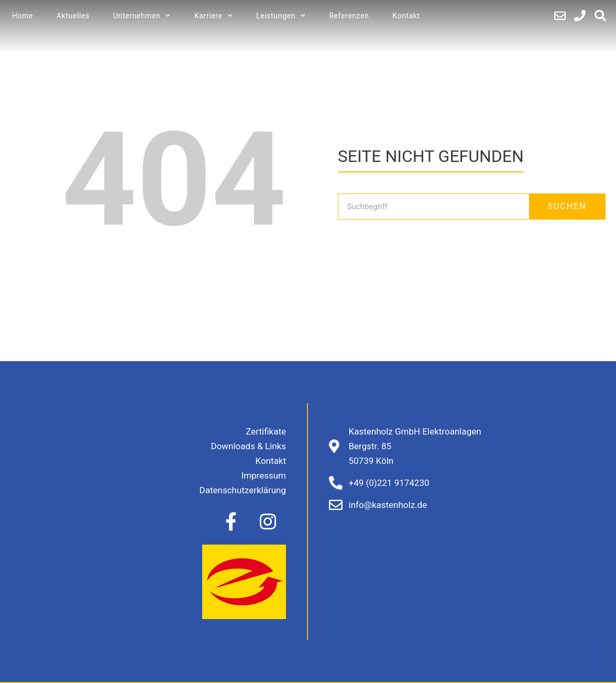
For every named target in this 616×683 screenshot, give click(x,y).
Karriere (213, 16)
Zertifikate (266, 431)
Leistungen (281, 16)
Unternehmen (142, 16)
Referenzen (349, 16)
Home (23, 16)
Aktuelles (73, 16)
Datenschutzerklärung (243, 490)
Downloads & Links (248, 446)
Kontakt (406, 16)
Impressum (263, 475)
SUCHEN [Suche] (567, 206)
